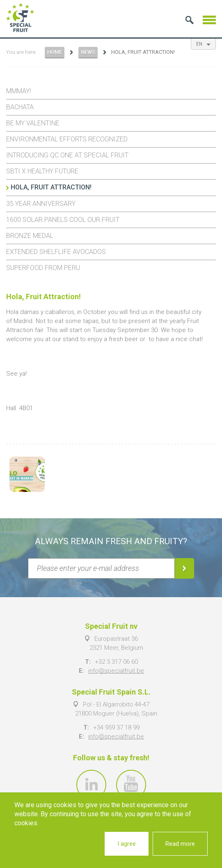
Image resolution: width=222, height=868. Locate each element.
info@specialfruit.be (116, 671)
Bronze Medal (30, 236)
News (88, 52)
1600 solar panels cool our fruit (63, 220)
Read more (180, 844)
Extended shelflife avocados (56, 252)
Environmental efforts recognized (67, 139)
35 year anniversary (41, 204)
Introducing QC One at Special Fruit (67, 155)
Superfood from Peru (43, 268)
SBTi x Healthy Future (42, 171)
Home (55, 52)
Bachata (20, 107)
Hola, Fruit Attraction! (51, 187)
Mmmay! (18, 91)
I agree (127, 844)
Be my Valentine (33, 123)
